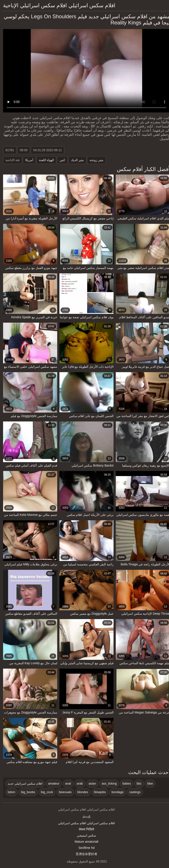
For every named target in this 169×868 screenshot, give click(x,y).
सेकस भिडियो (84, 829)
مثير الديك (75, 160)
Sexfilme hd (84, 848)
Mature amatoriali (84, 842)
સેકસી (84, 817)
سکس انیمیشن (85, 835)
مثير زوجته (95, 160)
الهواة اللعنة (44, 160)
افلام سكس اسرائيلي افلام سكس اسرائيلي (84, 823)
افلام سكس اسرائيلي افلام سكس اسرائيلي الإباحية (57, 5)
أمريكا (27, 160)
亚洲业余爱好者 (84, 854)
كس (60, 160)
